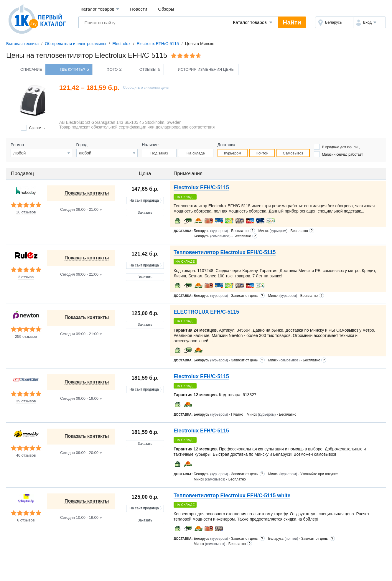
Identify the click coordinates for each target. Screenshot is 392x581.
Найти (292, 22)
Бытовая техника (22, 44)
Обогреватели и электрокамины (75, 44)
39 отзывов (26, 401)
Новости (139, 9)
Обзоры (166, 9)
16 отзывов (26, 212)
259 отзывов (26, 337)
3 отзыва (26, 277)
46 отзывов (26, 455)
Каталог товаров (100, 9)
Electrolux (121, 44)
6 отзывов (26, 520)
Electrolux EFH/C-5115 (158, 44)
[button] (369, 22)
